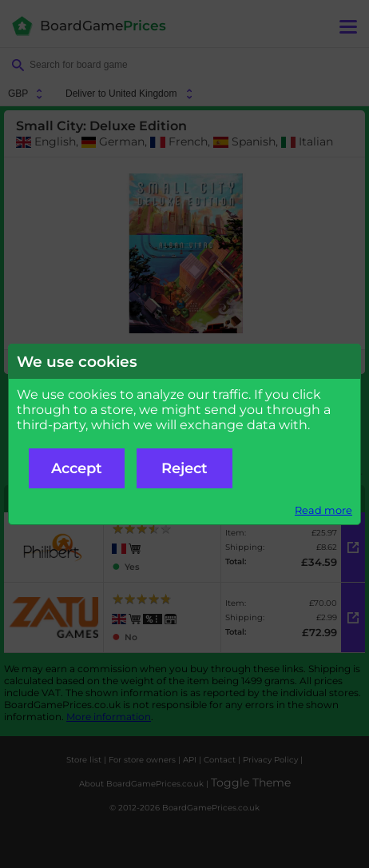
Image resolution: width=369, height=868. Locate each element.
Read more (323, 510)
